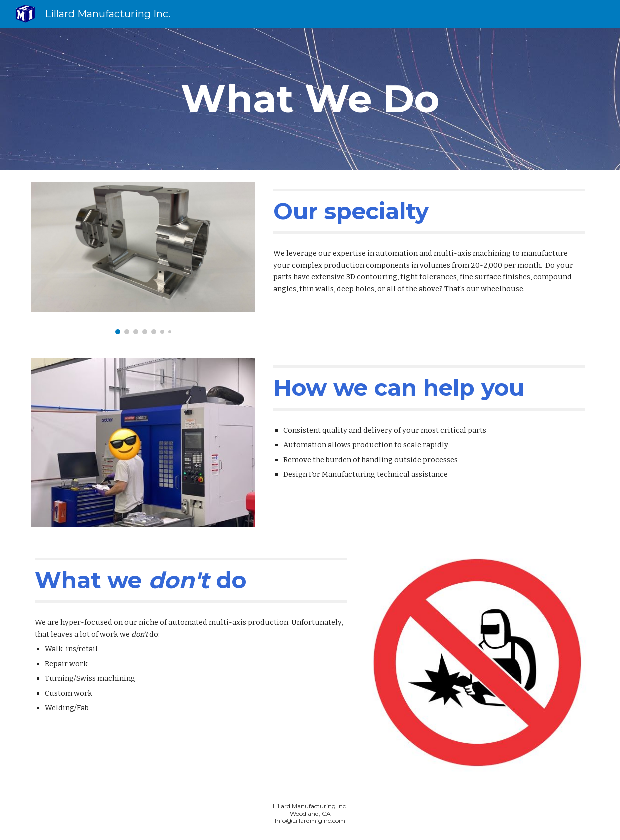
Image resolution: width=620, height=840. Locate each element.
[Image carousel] (143, 258)
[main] (310, 99)
